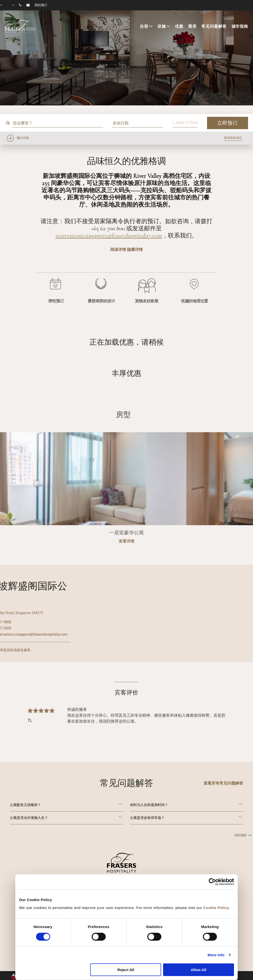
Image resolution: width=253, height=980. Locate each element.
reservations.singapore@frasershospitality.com (109, 236)
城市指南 (240, 26)
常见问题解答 (214, 26)
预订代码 (23, 138)
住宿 (144, 26)
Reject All (126, 970)
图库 (192, 26)
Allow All (199, 970)
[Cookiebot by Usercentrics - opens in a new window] (212, 882)
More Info (216, 955)
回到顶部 (242, 835)
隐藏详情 (135, 250)
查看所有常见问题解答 (223, 783)
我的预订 (41, 5)
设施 (162, 26)
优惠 (179, 26)
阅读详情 (118, 250)
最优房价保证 (233, 138)
